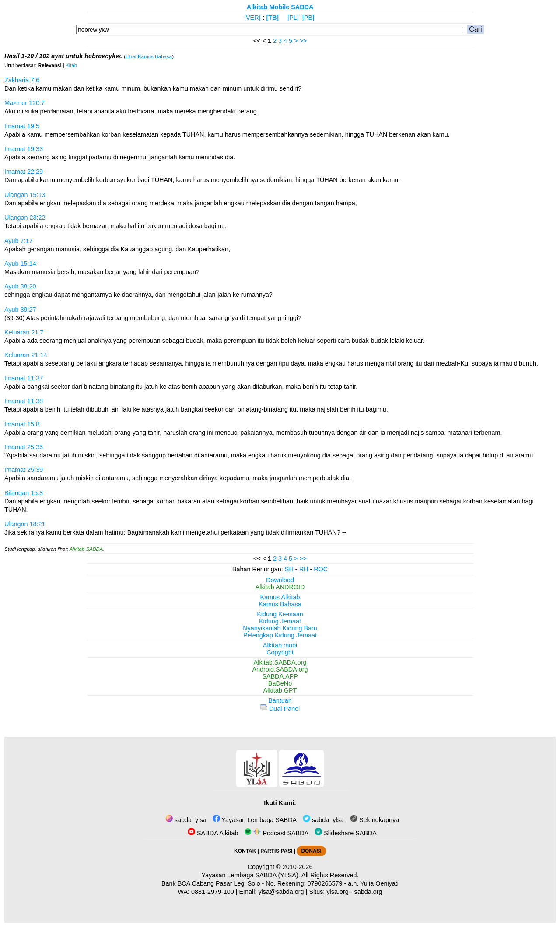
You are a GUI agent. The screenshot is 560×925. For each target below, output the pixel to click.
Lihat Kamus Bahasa (149, 56)
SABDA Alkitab (213, 833)
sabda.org (368, 892)
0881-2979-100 (213, 892)
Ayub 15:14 (20, 264)
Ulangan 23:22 (25, 218)
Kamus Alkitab (280, 597)
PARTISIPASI (276, 851)
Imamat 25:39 (24, 470)
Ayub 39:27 (20, 310)
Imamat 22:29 (24, 172)
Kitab (71, 65)
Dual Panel (280, 709)
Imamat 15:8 (22, 424)
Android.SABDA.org (280, 669)
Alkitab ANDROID (280, 587)
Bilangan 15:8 (24, 493)
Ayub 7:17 (19, 241)
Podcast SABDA (276, 833)
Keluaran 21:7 (24, 332)
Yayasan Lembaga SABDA (255, 820)
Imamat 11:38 (24, 401)
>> (303, 41)
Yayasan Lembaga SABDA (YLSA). (251, 875)
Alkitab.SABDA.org (280, 662)
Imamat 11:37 (24, 378)
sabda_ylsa (186, 820)
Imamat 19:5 (22, 126)
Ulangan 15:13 (25, 195)
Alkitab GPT (280, 690)
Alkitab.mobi (280, 645)
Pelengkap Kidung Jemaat (280, 635)
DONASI (311, 851)
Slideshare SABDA (346, 833)
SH (289, 569)
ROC (321, 569)
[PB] (308, 18)
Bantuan (280, 700)
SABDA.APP (280, 676)
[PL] (293, 18)
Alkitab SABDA (86, 549)
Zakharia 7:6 (22, 80)
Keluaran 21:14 (26, 355)
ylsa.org (337, 892)
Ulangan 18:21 (25, 524)
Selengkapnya (374, 820)
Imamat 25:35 (24, 447)
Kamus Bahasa (280, 604)
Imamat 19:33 (24, 149)
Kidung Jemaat (280, 621)
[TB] (272, 18)
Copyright (280, 652)
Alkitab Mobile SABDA (280, 7)
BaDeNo (280, 683)
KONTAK (245, 851)
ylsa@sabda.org (281, 892)
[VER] (252, 18)
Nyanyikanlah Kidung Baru (280, 628)
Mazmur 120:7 (24, 103)
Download (280, 580)
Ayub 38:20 (20, 286)
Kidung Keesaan (280, 614)
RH (304, 569)
